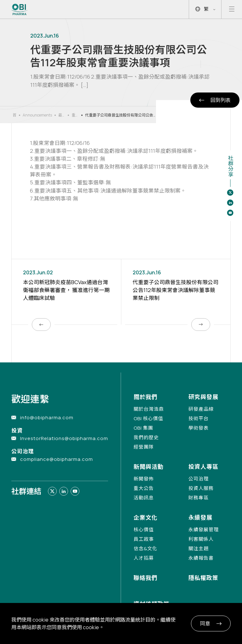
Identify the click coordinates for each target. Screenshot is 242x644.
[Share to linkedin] (230, 203)
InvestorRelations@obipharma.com (64, 438)
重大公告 (73, 115)
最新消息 (60, 115)
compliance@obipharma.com (57, 459)
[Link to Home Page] (20, 9)
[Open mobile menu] (232, 9)
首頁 (14, 115)
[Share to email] (230, 213)
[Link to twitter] (52, 491)
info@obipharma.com (47, 417)
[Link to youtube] (75, 491)
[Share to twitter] (230, 193)
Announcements (37, 115)
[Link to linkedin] (64, 491)
